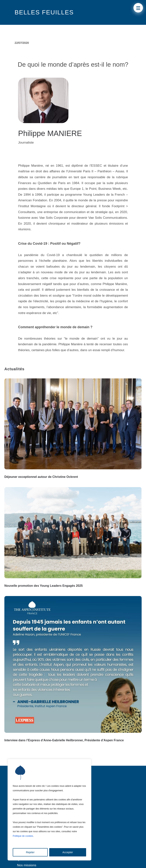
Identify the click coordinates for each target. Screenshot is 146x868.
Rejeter (30, 852)
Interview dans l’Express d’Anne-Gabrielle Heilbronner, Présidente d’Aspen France (64, 740)
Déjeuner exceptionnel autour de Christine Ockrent (41, 477)
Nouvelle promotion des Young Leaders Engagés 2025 (44, 586)
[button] (138, 8)
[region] (49, 810)
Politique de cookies (23, 836)
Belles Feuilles (44, 12)
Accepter (68, 852)
